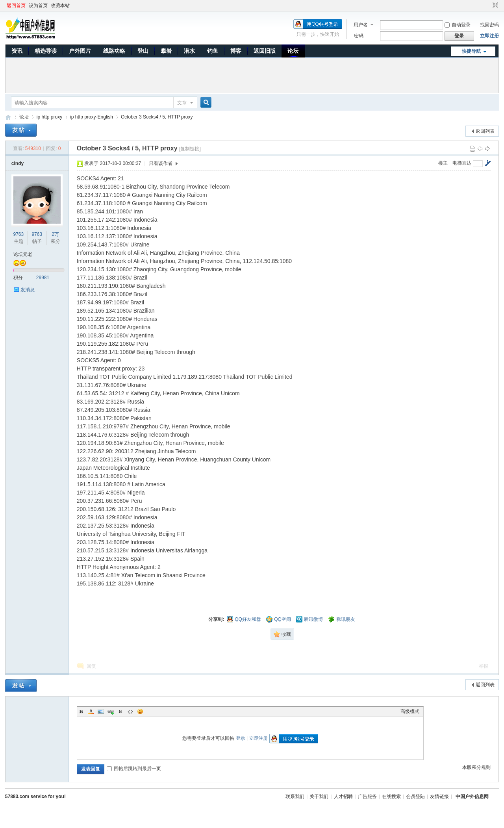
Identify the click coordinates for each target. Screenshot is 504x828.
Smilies (140, 711)
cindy (18, 163)
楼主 (443, 163)
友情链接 (439, 797)
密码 (359, 36)
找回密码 (489, 25)
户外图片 (80, 51)
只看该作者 (161, 163)
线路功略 (114, 51)
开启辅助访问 (488, 6)
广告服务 (367, 797)
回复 (91, 666)
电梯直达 (462, 163)
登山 (143, 51)
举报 (484, 666)
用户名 (361, 25)
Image (101, 711)
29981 (43, 278)
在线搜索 (391, 797)
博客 (236, 51)
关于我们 (319, 797)
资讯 (17, 51)
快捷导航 (471, 51)
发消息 (28, 290)
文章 (182, 103)
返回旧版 (265, 51)
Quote (120, 711)
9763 (19, 234)
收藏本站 (60, 6)
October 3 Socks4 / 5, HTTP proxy (157, 117)
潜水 (189, 51)
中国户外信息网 (8, 117)
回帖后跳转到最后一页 (134, 769)
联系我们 (295, 797)
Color (91, 711)
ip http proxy (49, 117)
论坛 (293, 51)
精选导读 (46, 51)
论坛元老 (23, 254)
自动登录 (458, 25)
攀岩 (166, 51)
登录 (241, 738)
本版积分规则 (476, 767)
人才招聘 (343, 797)
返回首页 (16, 6)
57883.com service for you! (35, 797)
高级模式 (410, 711)
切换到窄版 (494, 6)
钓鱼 (213, 51)
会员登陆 (415, 797)
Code (130, 711)
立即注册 (489, 36)
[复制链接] (190, 149)
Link (111, 711)
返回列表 (485, 131)
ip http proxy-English (92, 117)
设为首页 (38, 6)
